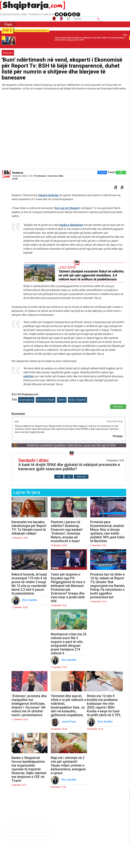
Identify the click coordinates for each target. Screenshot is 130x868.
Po (59, 477)
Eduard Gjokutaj (48, 195)
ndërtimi (28, 376)
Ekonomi (8, 53)
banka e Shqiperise (78, 400)
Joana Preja (69, 722)
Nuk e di (81, 477)
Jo (69, 477)
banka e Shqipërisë (71, 225)
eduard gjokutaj (26, 400)
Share (102, 172)
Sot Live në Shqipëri (67, 208)
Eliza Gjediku (30, 600)
